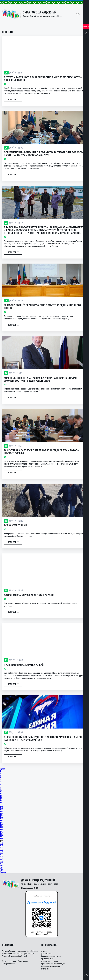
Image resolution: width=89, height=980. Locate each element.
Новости (86, 27)
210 (1, 866)
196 (1, 834)
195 (1, 832)
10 (1, 791)
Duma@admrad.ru (9, 964)
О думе (44, 951)
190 (1, 821)
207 (2, 859)
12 (1, 796)
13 (1, 798)
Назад (3, 769)
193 (1, 827)
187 (1, 814)
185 (1, 809)
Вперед (3, 872)
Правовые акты (47, 959)
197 (1, 836)
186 (2, 812)
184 (2, 807)
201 (1, 845)
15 (1, 803)
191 (1, 823)
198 (1, 839)
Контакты (45, 969)
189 (1, 818)
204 (2, 852)
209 (2, 863)
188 (2, 816)
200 (2, 843)
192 (1, 825)
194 (1, 830)
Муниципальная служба (51, 966)
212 (1, 870)
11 (1, 794)
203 (2, 850)
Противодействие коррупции (53, 964)
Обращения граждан (50, 961)
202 (2, 848)
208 (2, 861)
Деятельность (47, 954)
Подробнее (13, 99)
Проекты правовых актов (51, 956)
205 (2, 854)
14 (1, 800)
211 (1, 868)
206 (2, 857)
